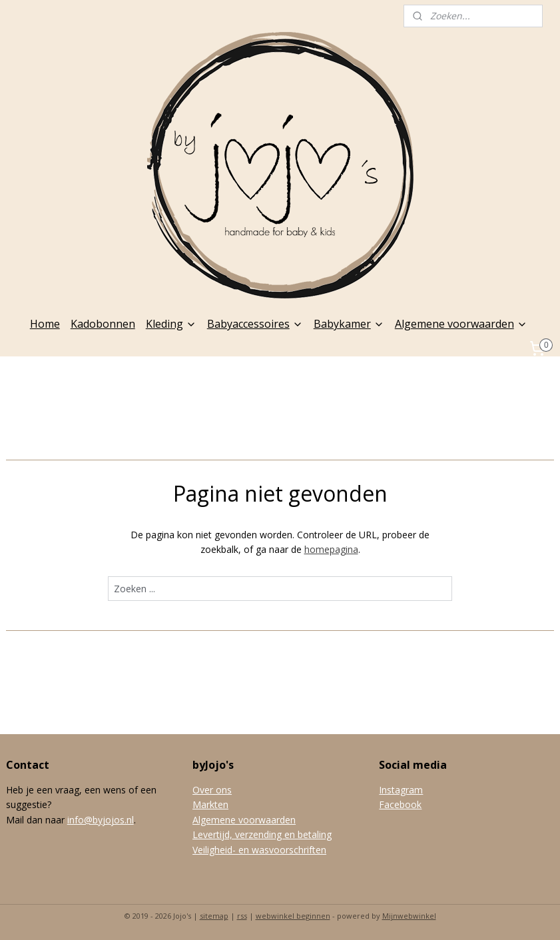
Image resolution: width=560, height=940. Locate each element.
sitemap (214, 916)
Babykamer (349, 324)
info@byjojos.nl (101, 820)
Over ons (212, 790)
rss (242, 916)
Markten (210, 804)
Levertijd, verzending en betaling (262, 834)
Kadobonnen (103, 324)
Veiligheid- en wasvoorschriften (259, 850)
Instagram (401, 790)
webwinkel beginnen (293, 916)
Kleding (171, 324)
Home (45, 324)
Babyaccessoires (255, 324)
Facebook (400, 804)
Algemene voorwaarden (461, 324)
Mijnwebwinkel (409, 916)
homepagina (331, 549)
